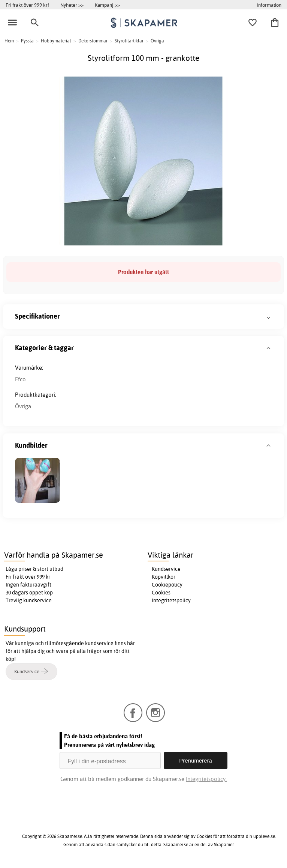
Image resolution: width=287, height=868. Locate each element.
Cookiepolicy (167, 585)
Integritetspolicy (171, 600)
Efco (20, 379)
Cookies (161, 593)
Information (269, 5)
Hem (9, 41)
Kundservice (166, 569)
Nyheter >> (72, 5)
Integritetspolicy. (206, 779)
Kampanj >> (107, 5)
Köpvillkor (164, 577)
